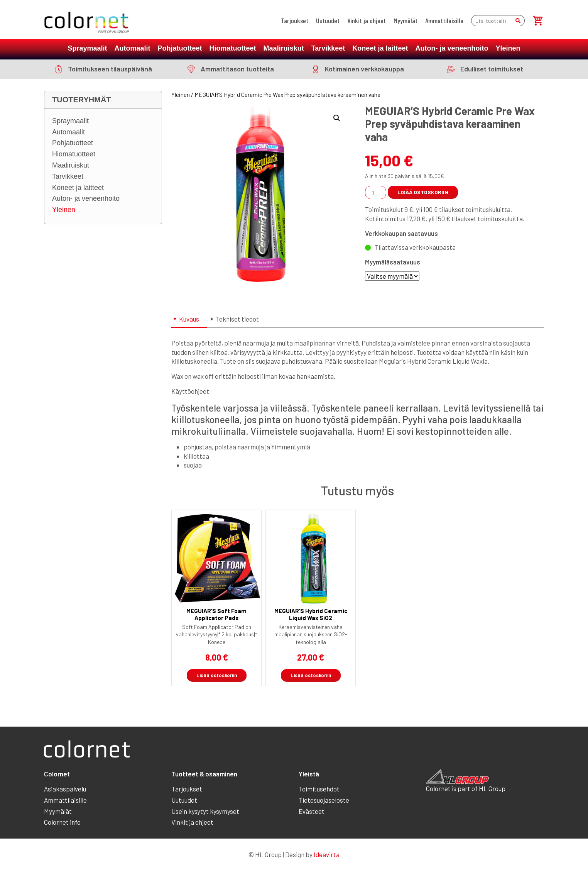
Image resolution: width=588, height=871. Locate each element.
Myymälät (406, 20)
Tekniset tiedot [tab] (237, 319)
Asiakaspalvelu (65, 789)
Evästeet (312, 811)
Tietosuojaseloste (324, 800)
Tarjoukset (295, 20)
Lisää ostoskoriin (423, 192)
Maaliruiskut (284, 48)
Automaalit (133, 48)
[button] (337, 118)
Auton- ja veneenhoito (452, 48)
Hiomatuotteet (233, 48)
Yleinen (508, 48)
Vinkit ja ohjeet (367, 20)
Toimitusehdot (319, 789)
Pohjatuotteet (180, 48)
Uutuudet (328, 20)
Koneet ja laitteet (380, 48)
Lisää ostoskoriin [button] (217, 675)
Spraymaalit (88, 48)
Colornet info (62, 822)
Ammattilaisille (444, 20)
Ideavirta (327, 854)
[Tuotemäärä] (376, 192)
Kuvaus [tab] (189, 319)
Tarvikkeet (328, 48)
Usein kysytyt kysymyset (205, 811)
